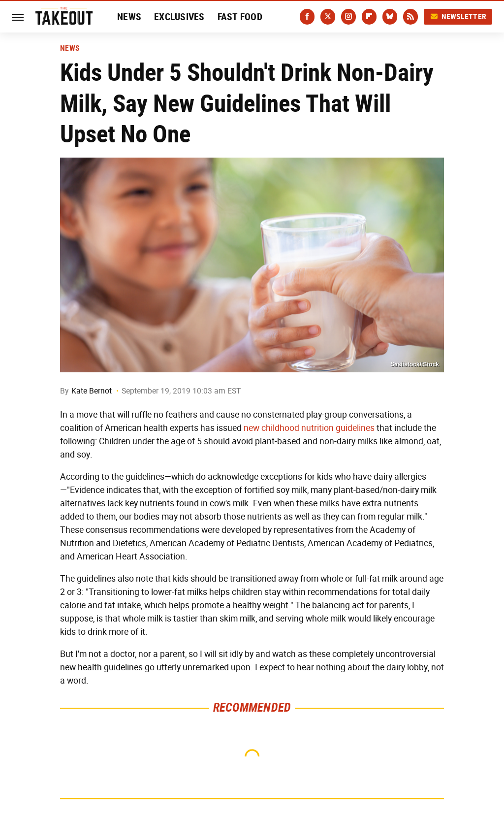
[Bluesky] (390, 17)
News (129, 17)
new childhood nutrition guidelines (309, 428)
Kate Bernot (92, 391)
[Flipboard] (369, 17)
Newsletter (458, 16)
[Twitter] (328, 17)
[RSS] (410, 17)
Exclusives (179, 17)
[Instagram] (348, 17)
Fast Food (240, 17)
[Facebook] (307, 17)
